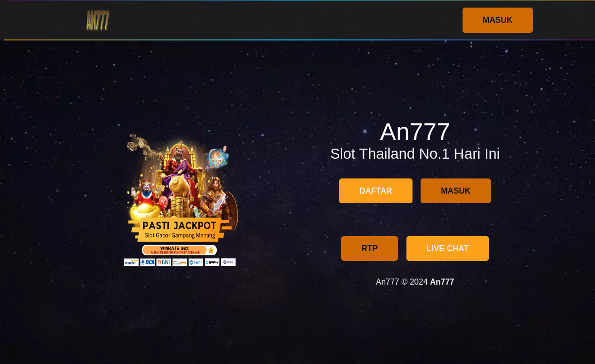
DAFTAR (376, 191)
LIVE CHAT (448, 248)
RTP (370, 248)
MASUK (498, 20)
